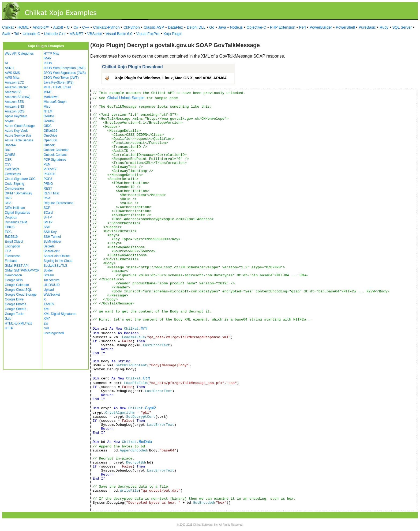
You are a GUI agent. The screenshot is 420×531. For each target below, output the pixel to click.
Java (222, 27)
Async (9, 121)
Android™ (41, 27)
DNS (8, 198)
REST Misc (52, 193)
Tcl (16, 34)
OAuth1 (49, 116)
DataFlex (175, 27)
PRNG (48, 184)
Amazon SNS (14, 107)
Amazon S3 (13, 92)
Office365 (50, 131)
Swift (6, 34)
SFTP (48, 217)
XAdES (49, 304)
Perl (303, 27)
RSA (47, 198)
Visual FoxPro (148, 34)
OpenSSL (51, 140)
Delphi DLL (196, 27)
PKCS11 (50, 174)
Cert (146, 378)
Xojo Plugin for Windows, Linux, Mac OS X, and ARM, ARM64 (171, 78)
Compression (14, 189)
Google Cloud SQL (18, 290)
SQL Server (402, 27)
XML (47, 309)
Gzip (8, 319)
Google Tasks (15, 314)
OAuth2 (49, 121)
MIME (48, 92)
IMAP (48, 58)
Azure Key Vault (16, 131)
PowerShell (345, 27)
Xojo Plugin (173, 34)
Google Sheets (15, 309)
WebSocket (52, 295)
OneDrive (50, 135)
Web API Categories (19, 54)
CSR (8, 160)
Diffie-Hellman (15, 208)
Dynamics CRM (16, 222)
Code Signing (14, 184)
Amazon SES (14, 102)
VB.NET (77, 34)
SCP (47, 208)
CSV (8, 164)
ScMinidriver (52, 242)
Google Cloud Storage (21, 295)
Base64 (10, 145)
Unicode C (31, 34)
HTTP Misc (52, 54)
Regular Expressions (59, 203)
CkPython (132, 27)
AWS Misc (12, 78)
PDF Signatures (55, 160)
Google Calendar (17, 285)
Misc (47, 107)
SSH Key (50, 232)
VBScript (95, 34)
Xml (144, 328)
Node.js (236, 27)
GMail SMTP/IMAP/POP (22, 270)
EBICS (10, 227)
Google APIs (14, 280)
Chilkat (8, 27)
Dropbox (11, 217)
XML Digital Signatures (60, 314)
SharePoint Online (57, 256)
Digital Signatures (17, 213)
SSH (47, 227)
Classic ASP (154, 27)
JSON (48, 63)
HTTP (9, 328)
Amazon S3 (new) (18, 97)
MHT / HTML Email (57, 87)
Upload (49, 290)
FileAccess (13, 256)
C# (76, 27)
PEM (47, 164)
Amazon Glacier (16, 87)
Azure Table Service (19, 140)
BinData (145, 442)
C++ (86, 27)
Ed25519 (11, 237)
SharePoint (52, 251)
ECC (8, 232)
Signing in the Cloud (58, 261)
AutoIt (58, 27)
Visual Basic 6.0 (119, 34)
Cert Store (12, 169)
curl (46, 328)
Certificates (13, 174)
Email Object (14, 242)
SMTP (48, 222)
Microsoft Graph (55, 102)
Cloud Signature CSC (20, 179)
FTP (8, 251)
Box (8, 150)
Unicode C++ (55, 34)
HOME (23, 27)
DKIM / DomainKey (18, 193)
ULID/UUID (52, 285)
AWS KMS (12, 73)
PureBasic (367, 27)
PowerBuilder (321, 27)
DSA (8, 203)
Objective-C (256, 27)
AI (6, 63)
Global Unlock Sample (126, 98)
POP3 (48, 179)
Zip (46, 323)
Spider (48, 270)
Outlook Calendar (56, 150)
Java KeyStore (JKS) (59, 82)
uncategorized (54, 333)
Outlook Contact (55, 155)
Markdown (51, 97)
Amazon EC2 (14, 82)
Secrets (49, 246)
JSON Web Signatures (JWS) (65, 73)
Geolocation (13, 275)
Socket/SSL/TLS (55, 266)
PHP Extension (283, 27)
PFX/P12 (50, 169)
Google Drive (14, 299)
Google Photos (15, 304)
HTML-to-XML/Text (18, 323)
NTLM (48, 111)
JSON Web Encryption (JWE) (65, 68)
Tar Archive (52, 280)
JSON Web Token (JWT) (61, 78)
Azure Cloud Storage (20, 126)
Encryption (12, 246)
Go (212, 27)
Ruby (384, 27)
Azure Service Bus (18, 135)
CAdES (10, 155)
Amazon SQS (15, 111)
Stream (49, 275)
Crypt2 (150, 408)
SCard (48, 213)
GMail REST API (17, 266)
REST (48, 189)
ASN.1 (10, 68)
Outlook (49, 145)
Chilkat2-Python (106, 27)
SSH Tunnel (52, 237)
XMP (47, 319)
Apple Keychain (16, 116)
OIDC (48, 126)
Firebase (11, 261)
